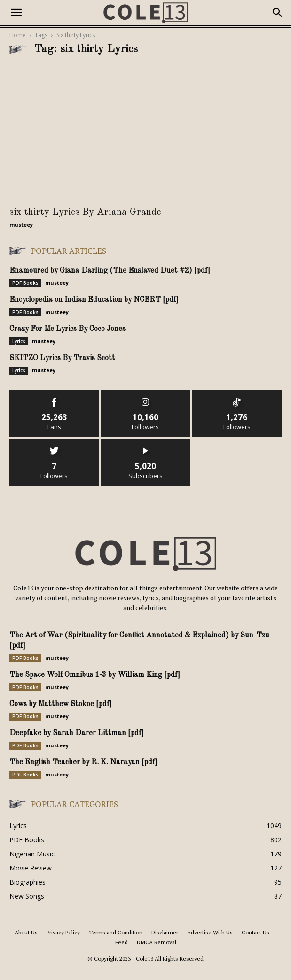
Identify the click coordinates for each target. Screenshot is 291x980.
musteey (21, 224)
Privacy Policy (63, 932)
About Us (26, 932)
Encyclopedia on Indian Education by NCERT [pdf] (94, 300)
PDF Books (25, 283)
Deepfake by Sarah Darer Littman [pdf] (77, 733)
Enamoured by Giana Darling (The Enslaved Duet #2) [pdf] (110, 271)
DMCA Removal (157, 942)
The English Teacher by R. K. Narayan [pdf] (83, 762)
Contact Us (256, 932)
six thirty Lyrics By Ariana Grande (85, 212)
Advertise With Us (210, 932)
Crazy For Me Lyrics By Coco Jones (67, 329)
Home (18, 35)
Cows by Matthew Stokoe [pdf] (61, 704)
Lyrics (19, 341)
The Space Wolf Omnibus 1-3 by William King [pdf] (95, 675)
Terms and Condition (116, 932)
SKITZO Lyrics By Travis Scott (62, 358)
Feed (122, 942)
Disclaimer (165, 932)
